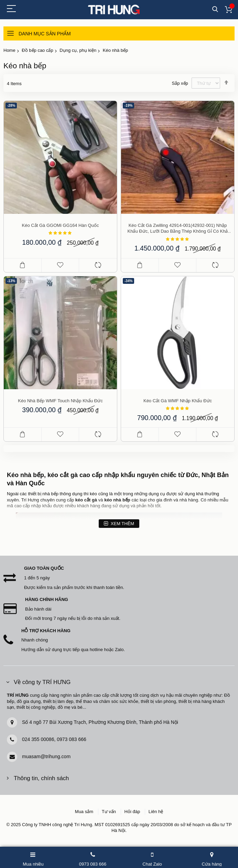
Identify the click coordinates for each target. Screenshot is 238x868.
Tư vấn (109, 812)
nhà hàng (189, 500)
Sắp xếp (180, 83)
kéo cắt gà (86, 500)
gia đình (164, 500)
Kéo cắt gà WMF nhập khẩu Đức (178, 401)
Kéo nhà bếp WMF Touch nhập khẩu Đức (60, 401)
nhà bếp (32, 475)
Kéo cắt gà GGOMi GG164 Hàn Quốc (61, 225)
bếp (55, 494)
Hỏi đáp (132, 812)
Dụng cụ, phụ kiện (78, 50)
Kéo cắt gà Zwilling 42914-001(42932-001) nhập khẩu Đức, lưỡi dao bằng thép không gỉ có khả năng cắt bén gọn (178, 229)
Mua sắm (84, 812)
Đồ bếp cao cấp (37, 50)
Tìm (215, 9)
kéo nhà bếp (117, 500)
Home (9, 50)
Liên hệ (156, 812)
